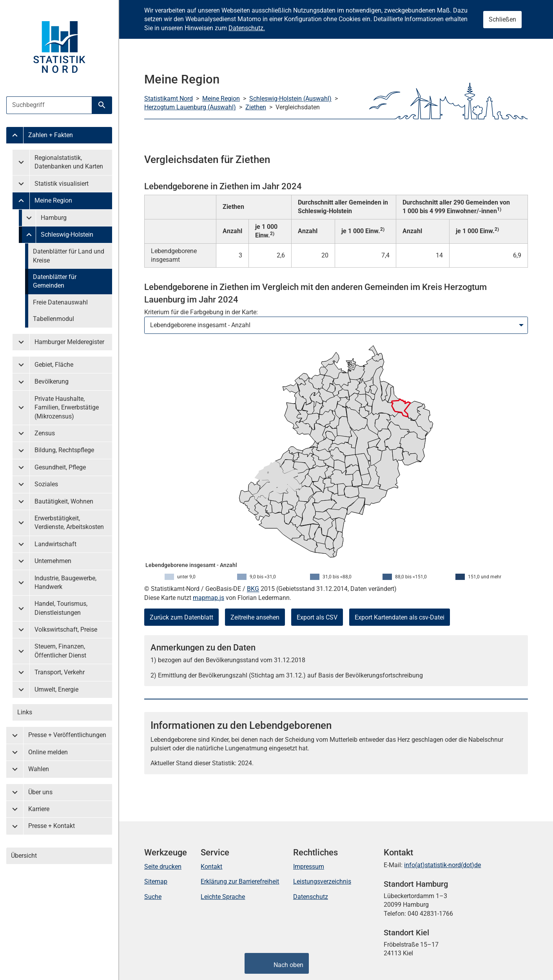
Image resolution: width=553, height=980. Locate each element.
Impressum (309, 867)
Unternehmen (53, 561)
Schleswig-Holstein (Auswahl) (290, 99)
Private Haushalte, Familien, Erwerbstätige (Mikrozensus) (67, 408)
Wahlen (39, 769)
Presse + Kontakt (52, 826)
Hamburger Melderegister (69, 342)
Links (25, 712)
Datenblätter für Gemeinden (55, 281)
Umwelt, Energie (56, 689)
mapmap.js (209, 598)
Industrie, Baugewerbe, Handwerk (65, 582)
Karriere (39, 809)
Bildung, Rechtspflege (64, 450)
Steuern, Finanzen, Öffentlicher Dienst (60, 651)
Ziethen (256, 107)
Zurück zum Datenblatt (181, 617)
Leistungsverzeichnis (322, 881)
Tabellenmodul (53, 319)
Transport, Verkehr (60, 672)
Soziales (46, 484)
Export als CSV (317, 617)
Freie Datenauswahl (60, 302)
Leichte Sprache (223, 897)
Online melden (48, 752)
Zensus (45, 433)
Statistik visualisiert (62, 184)
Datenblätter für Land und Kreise (69, 256)
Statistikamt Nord (169, 99)
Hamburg (54, 218)
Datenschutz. (247, 28)
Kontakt (211, 867)
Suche (153, 897)
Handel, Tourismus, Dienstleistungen (61, 608)
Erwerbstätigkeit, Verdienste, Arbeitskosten (69, 523)
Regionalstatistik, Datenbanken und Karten (69, 162)
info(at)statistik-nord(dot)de (442, 865)
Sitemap (156, 881)
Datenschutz (311, 897)
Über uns (40, 792)
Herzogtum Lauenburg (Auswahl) (190, 107)
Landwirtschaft (55, 544)
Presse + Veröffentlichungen (67, 735)
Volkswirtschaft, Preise (66, 629)
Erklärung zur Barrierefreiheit (240, 881)
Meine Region (53, 200)
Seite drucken (163, 867)
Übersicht (24, 856)
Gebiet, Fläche (54, 365)
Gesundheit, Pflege (60, 467)
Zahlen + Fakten (51, 135)
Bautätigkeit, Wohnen (64, 501)
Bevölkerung (52, 381)
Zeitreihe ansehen (255, 617)
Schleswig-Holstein (67, 235)
